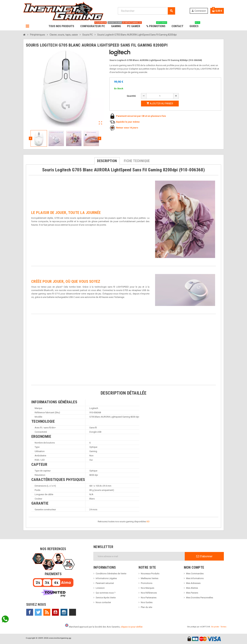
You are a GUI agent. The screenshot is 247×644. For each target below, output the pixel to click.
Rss (47, 612)
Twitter (38, 612)
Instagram (64, 612)
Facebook (30, 612)
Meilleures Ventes (150, 578)
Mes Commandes (195, 574)
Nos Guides (147, 602)
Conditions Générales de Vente (111, 574)
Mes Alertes (192, 588)
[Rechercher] (146, 11)
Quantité (131, 96)
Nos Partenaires (149, 598)
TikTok (73, 612)
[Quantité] (160, 96)
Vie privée (215, 627)
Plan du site (146, 607)
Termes (223, 627)
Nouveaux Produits (150, 574)
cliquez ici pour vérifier (132, 627)
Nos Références (149, 593)
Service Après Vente (106, 598)
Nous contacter (103, 602)
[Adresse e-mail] (139, 556)
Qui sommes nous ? (106, 593)
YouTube (55, 612)
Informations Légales (106, 578)
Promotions (147, 583)
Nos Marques (148, 588)
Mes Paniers (192, 593)
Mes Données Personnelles (200, 598)
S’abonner (204, 556)
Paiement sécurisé (105, 583)
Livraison (100, 588)
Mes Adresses (193, 583)
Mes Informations (195, 578)
